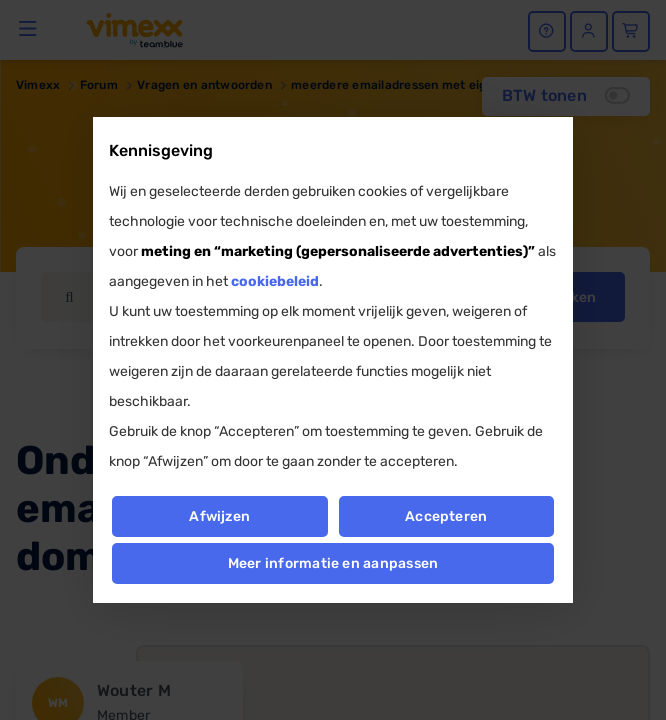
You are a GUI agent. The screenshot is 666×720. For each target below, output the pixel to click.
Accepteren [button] (446, 516)
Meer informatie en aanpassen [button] (333, 563)
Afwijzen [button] (219, 516)
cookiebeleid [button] (275, 281)
